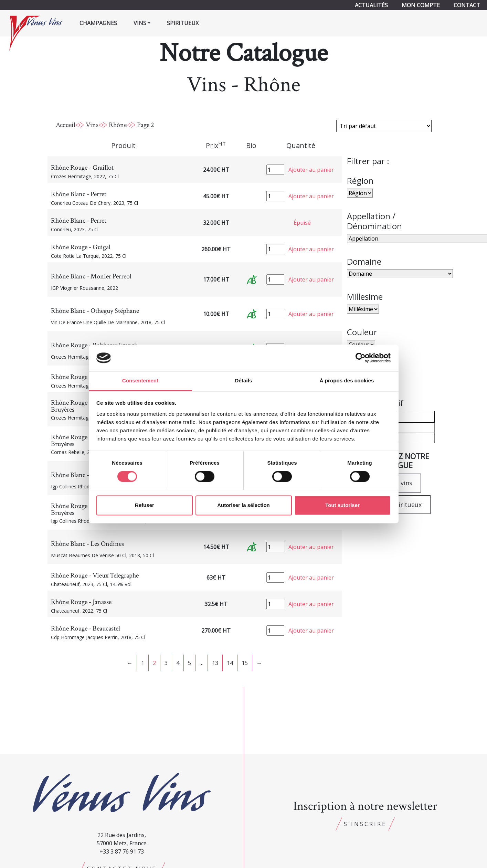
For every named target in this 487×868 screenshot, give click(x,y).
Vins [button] (140, 23)
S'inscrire (365, 824)
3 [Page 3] (166, 663)
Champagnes (98, 23)
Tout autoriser (342, 505)
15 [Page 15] (245, 663)
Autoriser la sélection (244, 505)
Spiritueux (183, 23)
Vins (92, 125)
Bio (251, 145)
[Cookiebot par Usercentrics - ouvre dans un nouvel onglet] (361, 358)
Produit (123, 145)
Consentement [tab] (140, 380)
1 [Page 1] (143, 663)
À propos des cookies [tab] (347, 380)
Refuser (145, 505)
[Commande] (384, 126)
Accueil (66, 125)
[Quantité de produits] (275, 170)
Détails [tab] (244, 380)
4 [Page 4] (178, 663)
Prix (216, 145)
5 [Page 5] (189, 663)
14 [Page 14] (230, 663)
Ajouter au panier (311, 170)
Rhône (118, 125)
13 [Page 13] (215, 663)
